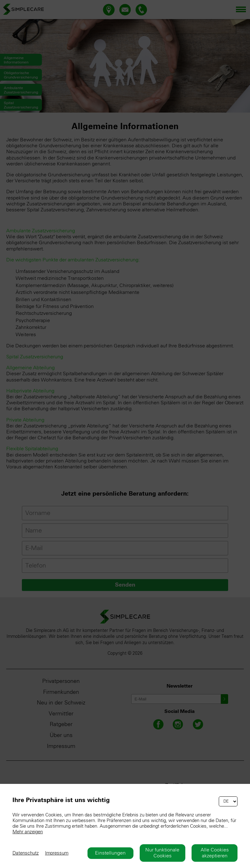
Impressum (57, 853)
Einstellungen (110, 853)
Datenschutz (26, 853)
